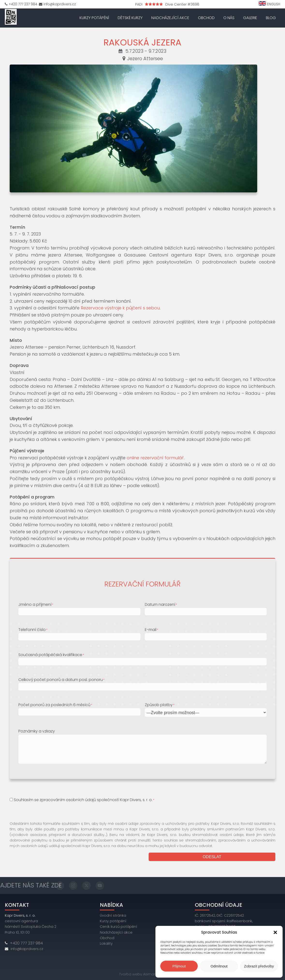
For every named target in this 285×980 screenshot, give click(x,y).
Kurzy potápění (94, 18)
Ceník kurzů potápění (118, 926)
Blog (271, 18)
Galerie (250, 18)
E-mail (151, 629)
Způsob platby (159, 704)
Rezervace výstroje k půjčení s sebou (120, 307)
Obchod (206, 18)
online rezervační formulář (155, 457)
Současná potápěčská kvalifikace (51, 654)
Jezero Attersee (143, 58)
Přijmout (179, 966)
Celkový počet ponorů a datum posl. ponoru (61, 679)
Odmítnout (219, 966)
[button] (275, 932)
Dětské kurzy (130, 18)
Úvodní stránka (113, 915)
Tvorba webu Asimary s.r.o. (142, 973)
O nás (229, 18)
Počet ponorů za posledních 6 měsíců (55, 704)
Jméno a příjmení (36, 604)
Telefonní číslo (33, 629)
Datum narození (161, 604)
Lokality (106, 943)
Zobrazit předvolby (259, 966)
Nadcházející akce (170, 18)
